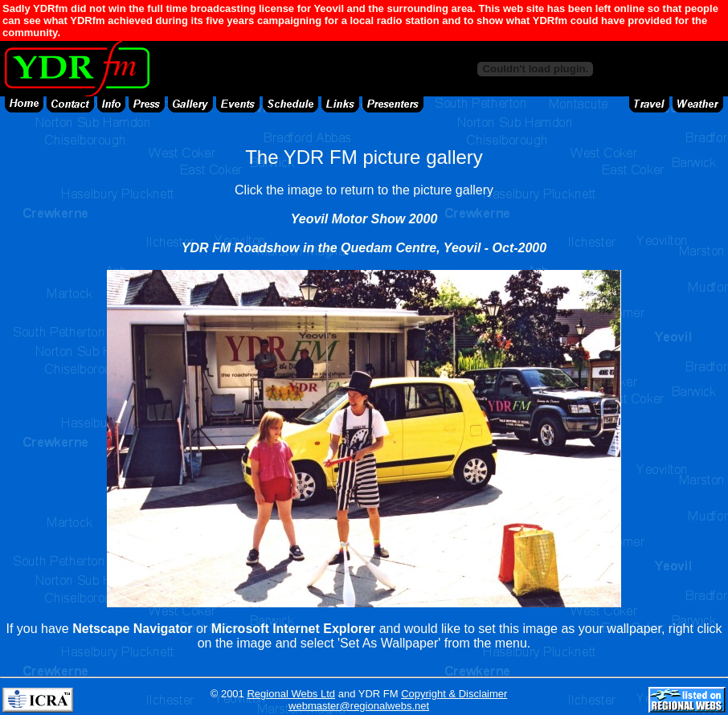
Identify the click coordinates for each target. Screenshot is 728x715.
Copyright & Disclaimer (454, 694)
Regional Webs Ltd (291, 694)
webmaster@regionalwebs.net (359, 706)
